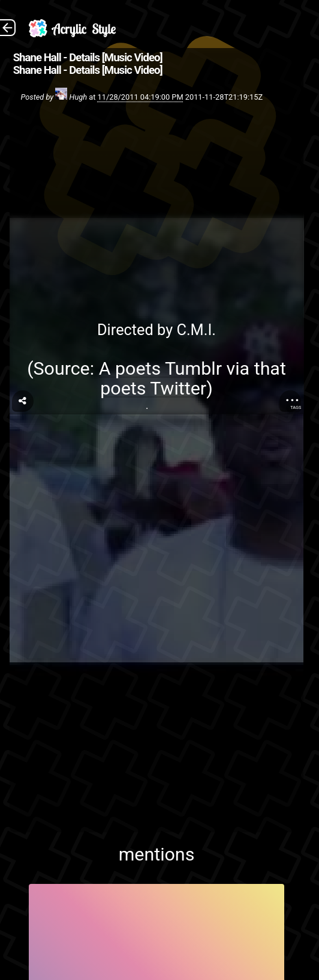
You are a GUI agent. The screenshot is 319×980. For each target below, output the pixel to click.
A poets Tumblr (160, 368)
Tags (296, 407)
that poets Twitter (193, 378)
